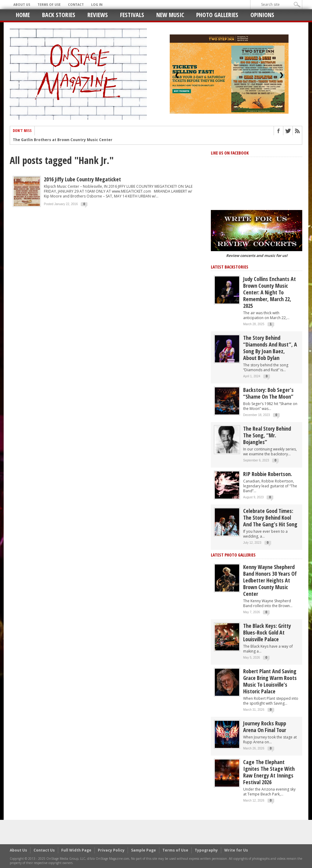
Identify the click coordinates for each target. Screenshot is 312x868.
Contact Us (44, 850)
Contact (76, 5)
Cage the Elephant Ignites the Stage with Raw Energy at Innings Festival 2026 (269, 772)
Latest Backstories (230, 267)
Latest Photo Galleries (233, 555)
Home (23, 15)
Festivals (132, 15)
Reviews (98, 15)
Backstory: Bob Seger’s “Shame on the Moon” (268, 393)
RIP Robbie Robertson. (268, 474)
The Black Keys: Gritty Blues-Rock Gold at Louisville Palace (267, 632)
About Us (22, 5)
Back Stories (59, 15)
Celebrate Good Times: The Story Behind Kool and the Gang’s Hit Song (270, 518)
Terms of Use (49, 5)
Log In (97, 5)
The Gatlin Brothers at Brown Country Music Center (63, 140)
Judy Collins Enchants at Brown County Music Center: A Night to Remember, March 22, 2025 (269, 292)
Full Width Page (76, 850)
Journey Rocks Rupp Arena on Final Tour (265, 727)
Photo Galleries (217, 15)
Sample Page (144, 850)
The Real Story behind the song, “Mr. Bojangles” (267, 435)
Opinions (262, 15)
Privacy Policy (111, 850)
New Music (170, 15)
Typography (206, 850)
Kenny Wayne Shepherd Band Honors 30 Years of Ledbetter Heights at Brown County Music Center (270, 580)
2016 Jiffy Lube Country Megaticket (82, 179)
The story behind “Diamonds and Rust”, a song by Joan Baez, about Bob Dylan (270, 348)
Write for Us (236, 850)
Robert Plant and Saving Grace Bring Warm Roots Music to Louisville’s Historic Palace (270, 681)
